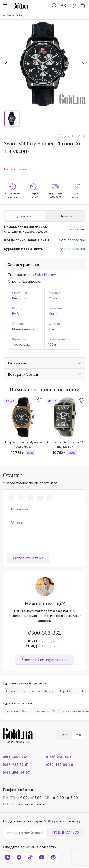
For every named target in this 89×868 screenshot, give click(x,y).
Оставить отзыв (28, 558)
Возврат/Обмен (23, 374)
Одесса (41, 232)
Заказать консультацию (44, 660)
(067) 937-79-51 (16, 765)
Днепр (16, 232)
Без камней (17, 711)
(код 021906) (75, 136)
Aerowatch (42, 691)
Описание (18, 363)
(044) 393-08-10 (59, 757)
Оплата (66, 216)
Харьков (28, 232)
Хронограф (21, 344)
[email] (27, 833)
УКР (64, 735)
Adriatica (16, 691)
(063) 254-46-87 (16, 772)
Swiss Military (16, 15)
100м (52, 344)
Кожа (53, 314)
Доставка (25, 216)
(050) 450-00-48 (60, 765)
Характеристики (24, 265)
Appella (67, 691)
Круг (52, 329)
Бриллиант (45, 711)
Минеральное (23, 329)
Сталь (54, 298)
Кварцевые (21, 298)
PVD (15, 314)
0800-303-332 (44, 633)
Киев (7, 232)
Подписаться (66, 832)
